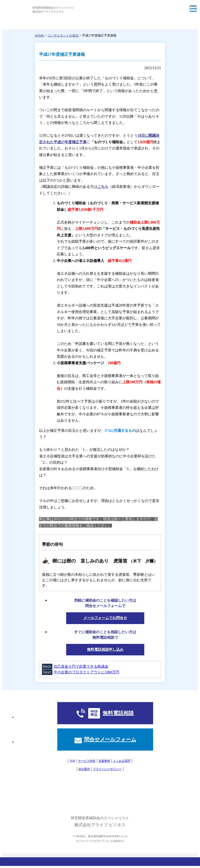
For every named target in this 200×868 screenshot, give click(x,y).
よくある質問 (122, 761)
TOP (73, 761)
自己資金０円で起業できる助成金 (81, 666)
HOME (39, 35)
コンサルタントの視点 (63, 35)
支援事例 (104, 761)
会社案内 (84, 769)
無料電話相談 (118, 713)
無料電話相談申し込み (105, 649)
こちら (103, 187)
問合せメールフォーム (110, 739)
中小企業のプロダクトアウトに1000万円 (86, 672)
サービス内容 (87, 761)
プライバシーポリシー (107, 769)
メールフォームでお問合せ (105, 618)
